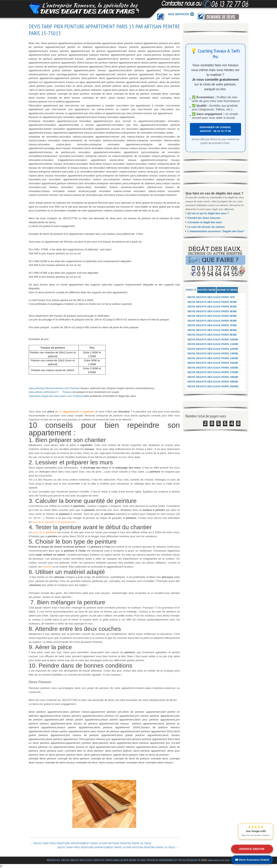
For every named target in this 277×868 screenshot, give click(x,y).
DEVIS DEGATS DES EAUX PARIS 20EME (213, 386)
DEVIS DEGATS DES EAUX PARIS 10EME (213, 339)
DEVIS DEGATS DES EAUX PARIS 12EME (213, 349)
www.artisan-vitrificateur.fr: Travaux (50, 392)
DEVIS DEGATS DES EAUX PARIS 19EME (213, 382)
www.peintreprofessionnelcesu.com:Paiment (54, 388)
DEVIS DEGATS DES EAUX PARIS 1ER (211, 297)
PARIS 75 (191, 290)
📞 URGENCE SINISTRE (250, 849)
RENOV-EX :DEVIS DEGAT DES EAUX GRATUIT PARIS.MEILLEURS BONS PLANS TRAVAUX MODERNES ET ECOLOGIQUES (122, 860)
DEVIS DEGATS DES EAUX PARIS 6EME (212, 321)
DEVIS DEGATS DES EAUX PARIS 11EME (213, 344)
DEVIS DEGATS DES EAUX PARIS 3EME (212, 307)
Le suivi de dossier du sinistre (206, 227)
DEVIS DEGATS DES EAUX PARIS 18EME (213, 377)
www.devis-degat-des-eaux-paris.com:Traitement (57, 396)
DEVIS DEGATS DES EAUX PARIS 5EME (212, 316)
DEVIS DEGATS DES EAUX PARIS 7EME (212, 325)
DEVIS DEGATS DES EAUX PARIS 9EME (212, 335)
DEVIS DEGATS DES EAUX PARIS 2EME (212, 302)
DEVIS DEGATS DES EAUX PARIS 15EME (213, 363)
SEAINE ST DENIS (227, 290)
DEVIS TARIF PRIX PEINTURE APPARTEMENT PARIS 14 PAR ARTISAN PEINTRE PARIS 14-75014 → (118, 847)
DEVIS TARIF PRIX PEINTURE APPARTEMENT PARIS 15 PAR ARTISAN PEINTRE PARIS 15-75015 (104, 30)
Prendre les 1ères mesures (204, 218)
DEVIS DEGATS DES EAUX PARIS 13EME (213, 353)
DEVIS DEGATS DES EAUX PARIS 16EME (213, 368)
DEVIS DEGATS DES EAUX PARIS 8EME (212, 330)
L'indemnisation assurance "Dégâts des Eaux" (216, 231)
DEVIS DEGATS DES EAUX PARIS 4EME (212, 311)
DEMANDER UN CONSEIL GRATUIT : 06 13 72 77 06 (215, 129)
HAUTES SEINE (207, 290)
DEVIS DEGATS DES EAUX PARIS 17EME (213, 372)
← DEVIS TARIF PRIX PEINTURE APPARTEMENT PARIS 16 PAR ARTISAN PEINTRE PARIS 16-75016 (91, 843)
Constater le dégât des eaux (205, 222)
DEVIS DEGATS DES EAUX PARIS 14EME (213, 358)
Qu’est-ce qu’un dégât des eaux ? (208, 213)
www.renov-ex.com (219, 860)
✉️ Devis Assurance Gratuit (252, 860)
